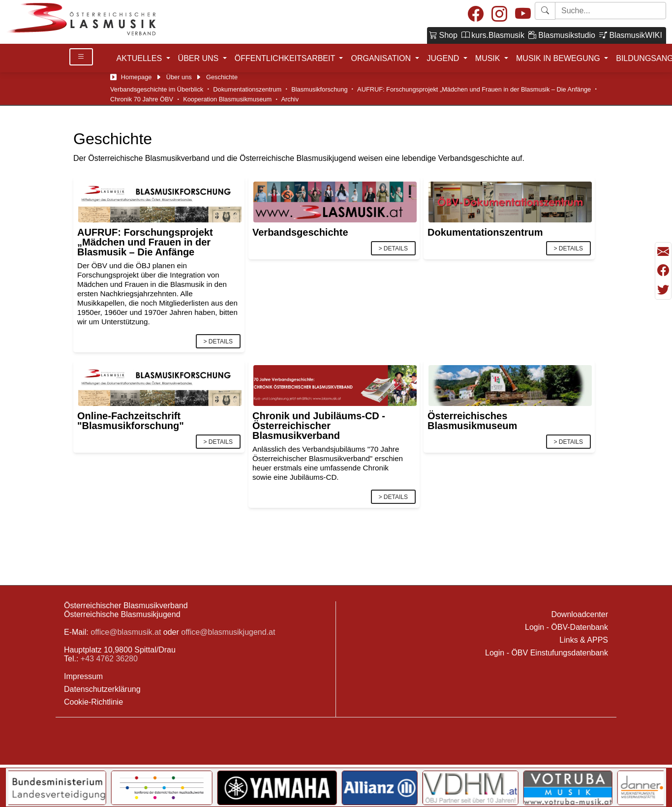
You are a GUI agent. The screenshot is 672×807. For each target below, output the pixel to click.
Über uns (179, 77)
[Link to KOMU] (221, 788)
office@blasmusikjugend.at (228, 632)
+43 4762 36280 (109, 659)
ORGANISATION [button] (382, 58)
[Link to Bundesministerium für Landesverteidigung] (109, 788)
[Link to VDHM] (530, 788)
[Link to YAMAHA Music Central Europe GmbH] (336, 788)
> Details (218, 341)
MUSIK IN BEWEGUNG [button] (559, 58)
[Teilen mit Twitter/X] (663, 290)
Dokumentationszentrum (247, 89)
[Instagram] (499, 15)
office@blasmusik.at (126, 632)
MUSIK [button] (489, 58)
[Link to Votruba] (627, 788)
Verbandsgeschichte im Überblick (157, 89)
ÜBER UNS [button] (199, 58)
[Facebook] (476, 15)
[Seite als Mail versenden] (663, 252)
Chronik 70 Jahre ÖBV (142, 99)
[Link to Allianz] (439, 788)
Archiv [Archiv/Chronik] (290, 99)
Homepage (137, 77)
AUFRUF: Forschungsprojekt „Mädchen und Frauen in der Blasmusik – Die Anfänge (474, 89)
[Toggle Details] (81, 57)
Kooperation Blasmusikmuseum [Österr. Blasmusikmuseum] (227, 99)
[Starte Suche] (611, 11)
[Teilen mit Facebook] (663, 271)
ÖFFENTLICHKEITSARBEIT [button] (286, 58)
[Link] (160, 202)
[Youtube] (523, 15)
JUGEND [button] (444, 58)
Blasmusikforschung (320, 89)
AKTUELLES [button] (140, 58)
